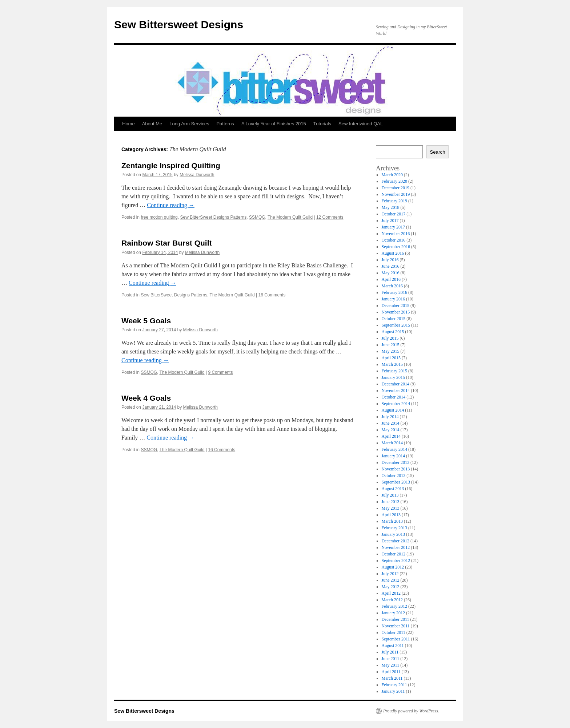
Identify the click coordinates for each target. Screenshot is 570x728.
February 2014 (394, 449)
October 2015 (394, 319)
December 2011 (396, 619)
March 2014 (392, 443)
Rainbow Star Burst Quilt (167, 243)
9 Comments (220, 372)
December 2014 (396, 384)
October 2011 (394, 632)
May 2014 (391, 430)
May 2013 (391, 508)
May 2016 (391, 273)
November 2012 (396, 547)
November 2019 (396, 194)
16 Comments (272, 295)
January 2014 (393, 456)
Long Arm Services (189, 124)
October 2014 (394, 397)
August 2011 (393, 646)
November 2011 (396, 626)
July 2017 (390, 221)
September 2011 (396, 639)
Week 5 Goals (146, 321)
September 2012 (396, 561)
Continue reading (171, 205)
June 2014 (391, 423)
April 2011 (391, 672)
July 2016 (390, 260)
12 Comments (330, 217)
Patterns (225, 124)
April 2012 (391, 593)
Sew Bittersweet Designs (179, 25)
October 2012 (394, 554)
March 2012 (392, 600)
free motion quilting (159, 217)
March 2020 (392, 175)
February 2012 (394, 606)
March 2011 (392, 678)
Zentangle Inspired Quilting (171, 165)
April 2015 (391, 358)
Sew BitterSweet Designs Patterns (213, 217)
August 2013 (393, 489)
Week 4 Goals (146, 398)
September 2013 (396, 482)
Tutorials (322, 124)
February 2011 (394, 685)
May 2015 (391, 351)
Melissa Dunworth (197, 175)
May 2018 (391, 207)
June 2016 (391, 266)
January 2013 (393, 534)
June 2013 (391, 502)
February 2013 (394, 528)
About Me (152, 124)
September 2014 (396, 404)
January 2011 (393, 691)
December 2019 (396, 188)
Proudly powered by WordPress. (411, 711)
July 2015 (390, 338)
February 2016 (394, 292)
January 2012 (393, 613)
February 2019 (394, 201)
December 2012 (396, 541)
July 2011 (390, 652)
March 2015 (392, 364)
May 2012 (391, 587)
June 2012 (391, 580)
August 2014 (393, 410)
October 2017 (394, 214)
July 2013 (390, 495)
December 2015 (396, 306)
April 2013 (391, 515)
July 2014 (390, 417)
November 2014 (396, 391)
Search (437, 152)
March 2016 (392, 286)
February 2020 (394, 181)
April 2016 (391, 279)
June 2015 (391, 345)
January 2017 (393, 227)
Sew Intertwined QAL (361, 124)
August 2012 (393, 567)
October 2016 (394, 240)
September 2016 (396, 247)
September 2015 (396, 325)
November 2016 (396, 234)
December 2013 (396, 462)
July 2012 (390, 574)
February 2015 (394, 371)
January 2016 (393, 299)
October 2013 (394, 476)
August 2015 (393, 332)
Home (129, 124)
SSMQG (257, 217)
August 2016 (393, 253)
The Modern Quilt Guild (290, 217)
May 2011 (391, 665)
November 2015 (396, 312)
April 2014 (391, 436)
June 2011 (391, 659)
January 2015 (393, 377)
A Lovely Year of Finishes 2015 (274, 124)
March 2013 (392, 521)
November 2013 (396, 469)
